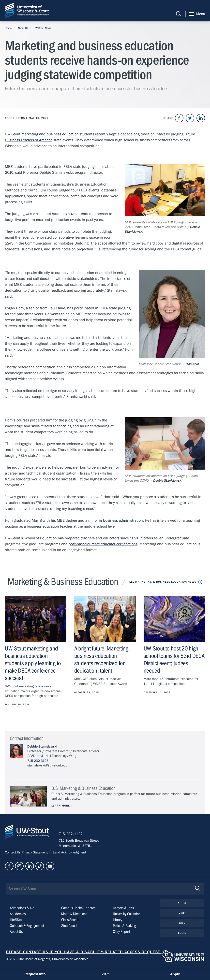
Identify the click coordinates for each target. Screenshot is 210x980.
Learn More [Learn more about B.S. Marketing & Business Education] (61, 806)
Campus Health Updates (78, 908)
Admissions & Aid (22, 908)
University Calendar (126, 914)
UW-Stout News (42, 28)
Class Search (70, 920)
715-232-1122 (71, 835)
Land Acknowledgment (69, 853)
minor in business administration (116, 520)
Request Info (35, 974)
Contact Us (13, 853)
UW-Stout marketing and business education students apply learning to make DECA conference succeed (33, 663)
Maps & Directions (74, 914)
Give (182, 923)
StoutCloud (69, 926)
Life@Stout (17, 920)
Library (118, 920)
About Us (23, 28)
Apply (182, 903)
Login (182, 933)
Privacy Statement (35, 853)
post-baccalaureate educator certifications (103, 544)
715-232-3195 (38, 761)
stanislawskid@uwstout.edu (47, 765)
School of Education (40, 538)
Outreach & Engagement (27, 926)
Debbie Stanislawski (42, 747)
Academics (18, 914)
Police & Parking (124, 926)
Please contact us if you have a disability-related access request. (84, 952)
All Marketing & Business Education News (163, 582)
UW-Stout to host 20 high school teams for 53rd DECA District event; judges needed (174, 660)
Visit (182, 913)
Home (8, 28)
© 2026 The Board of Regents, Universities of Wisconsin (47, 959)
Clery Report (121, 932)
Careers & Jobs (123, 908)
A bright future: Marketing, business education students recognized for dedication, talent (102, 660)
